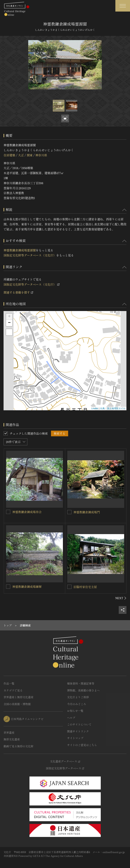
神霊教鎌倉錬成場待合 (27, 512)
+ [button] (9, 317)
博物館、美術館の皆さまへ (83, 690)
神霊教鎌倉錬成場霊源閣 (20, 250)
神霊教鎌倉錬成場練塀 (27, 587)
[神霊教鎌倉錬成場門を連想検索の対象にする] (69, 512)
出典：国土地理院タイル (113, 408)
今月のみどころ (77, 704)
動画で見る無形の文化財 (18, 746)
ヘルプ (71, 718)
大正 (21, 155)
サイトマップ (75, 738)
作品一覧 (9, 683)
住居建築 (9, 155)
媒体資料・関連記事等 (81, 683)
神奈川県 (41, 155)
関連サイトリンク (78, 731)
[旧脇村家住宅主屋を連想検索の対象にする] (69, 587)
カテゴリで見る (13, 690)
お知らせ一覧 (75, 711)
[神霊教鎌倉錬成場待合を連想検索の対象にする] (8, 512)
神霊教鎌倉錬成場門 (87, 512)
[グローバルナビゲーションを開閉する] (123, 6)
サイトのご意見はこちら (82, 745)
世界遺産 (9, 733)
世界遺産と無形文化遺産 (18, 697)
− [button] (9, 323)
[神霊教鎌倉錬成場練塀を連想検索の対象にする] (8, 587)
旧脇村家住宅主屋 (85, 587)
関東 (30, 155)
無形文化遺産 (12, 739)
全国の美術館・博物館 (17, 704)
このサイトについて (79, 724)
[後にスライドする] (121, 598)
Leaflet (95, 408)
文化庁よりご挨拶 (78, 697)
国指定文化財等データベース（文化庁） (30, 255)
